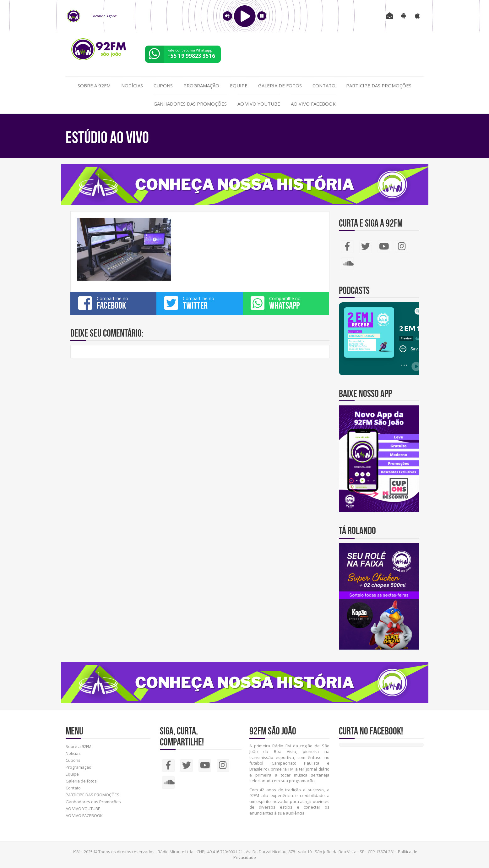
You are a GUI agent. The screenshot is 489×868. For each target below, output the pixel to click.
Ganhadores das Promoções (190, 104)
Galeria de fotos (280, 85)
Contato (324, 85)
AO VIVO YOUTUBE (259, 104)
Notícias (132, 85)
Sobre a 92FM (94, 85)
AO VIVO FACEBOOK (313, 104)
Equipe (239, 85)
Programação (201, 85)
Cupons (163, 85)
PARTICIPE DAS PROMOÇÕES (379, 85)
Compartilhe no (114, 303)
